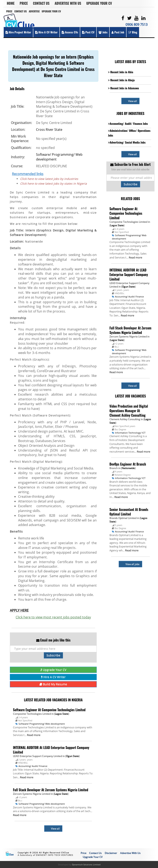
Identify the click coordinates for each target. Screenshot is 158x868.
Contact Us (41, 3)
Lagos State (62, 714)
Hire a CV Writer (46, 32)
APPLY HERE (19, 610)
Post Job (118, 32)
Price (24, 3)
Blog (133, 32)
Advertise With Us (68, 3)
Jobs (103, 32)
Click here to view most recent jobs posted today (53, 617)
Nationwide (128, 468)
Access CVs (70, 32)
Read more (34, 735)
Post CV (88, 32)
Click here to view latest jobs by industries (49, 179)
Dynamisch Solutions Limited (86, 864)
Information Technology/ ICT (130, 433)
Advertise (34, 11)
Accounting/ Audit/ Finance (33, 766)
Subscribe (53, 655)
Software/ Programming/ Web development (42, 724)
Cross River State (49, 130)
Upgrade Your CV (99, 3)
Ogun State (72, 756)
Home (11, 3)
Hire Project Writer (18, 32)
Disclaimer (111, 853)
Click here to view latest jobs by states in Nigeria (53, 183)
